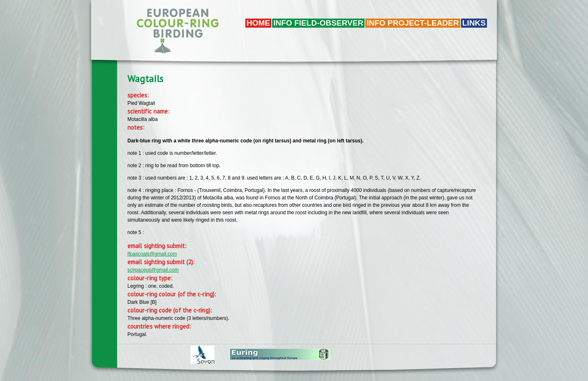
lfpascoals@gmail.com (152, 254)
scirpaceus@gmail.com (153, 270)
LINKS (474, 23)
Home (258, 23)
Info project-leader (413, 23)
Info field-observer (318, 23)
